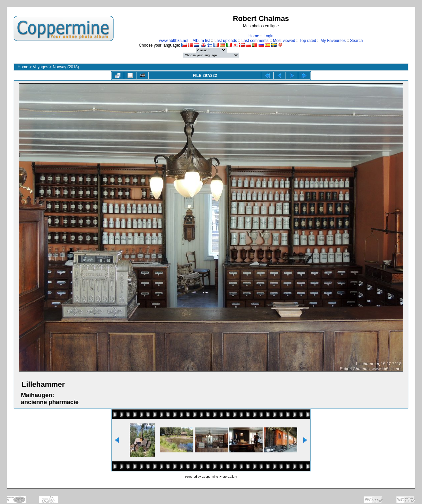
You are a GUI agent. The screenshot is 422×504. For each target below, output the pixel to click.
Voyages (41, 67)
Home (254, 36)
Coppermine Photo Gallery (219, 477)
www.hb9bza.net (174, 41)
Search (356, 41)
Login (268, 36)
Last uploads (226, 41)
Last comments (255, 41)
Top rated (308, 41)
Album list (201, 41)
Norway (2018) (66, 67)
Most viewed (284, 41)
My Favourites (333, 41)
